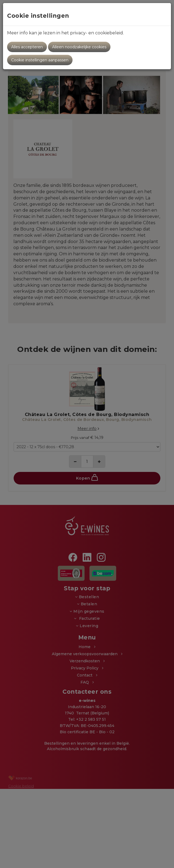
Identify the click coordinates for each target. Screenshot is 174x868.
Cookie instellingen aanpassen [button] (40, 60)
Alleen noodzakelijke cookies (79, 47)
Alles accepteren (27, 47)
